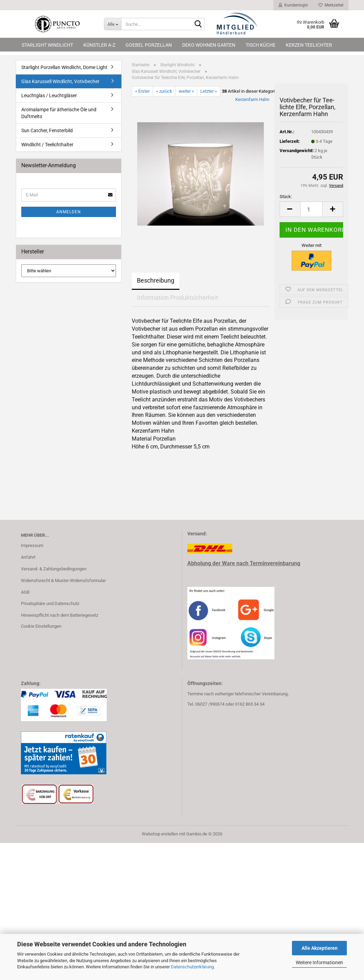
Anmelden (69, 212)
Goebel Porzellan (149, 45)
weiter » (186, 91)
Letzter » (209, 91)
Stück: (286, 197)
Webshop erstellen (160, 834)
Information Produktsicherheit (178, 298)
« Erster (142, 91)
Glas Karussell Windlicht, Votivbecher (60, 81)
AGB (25, 592)
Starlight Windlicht (47, 45)
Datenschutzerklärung (192, 967)
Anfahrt (28, 557)
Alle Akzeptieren (320, 948)
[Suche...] (113, 24)
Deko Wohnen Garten (209, 45)
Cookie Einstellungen (41, 626)
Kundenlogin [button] (293, 5)
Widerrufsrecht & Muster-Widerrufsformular (63, 580)
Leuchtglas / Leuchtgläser (49, 95)
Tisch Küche (261, 45)
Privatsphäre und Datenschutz (50, 603)
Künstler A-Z (99, 45)
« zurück (164, 91)
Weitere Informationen (319, 962)
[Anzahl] (312, 209)
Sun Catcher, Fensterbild (47, 130)
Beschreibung (156, 280)
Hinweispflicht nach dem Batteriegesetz (60, 615)
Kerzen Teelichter (309, 45)
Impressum (32, 545)
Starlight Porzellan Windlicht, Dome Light (64, 67)
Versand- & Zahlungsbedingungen (54, 569)
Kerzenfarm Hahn (252, 99)
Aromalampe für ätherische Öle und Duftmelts (59, 113)
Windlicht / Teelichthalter (47, 145)
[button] (290, 209)
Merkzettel (331, 5)
